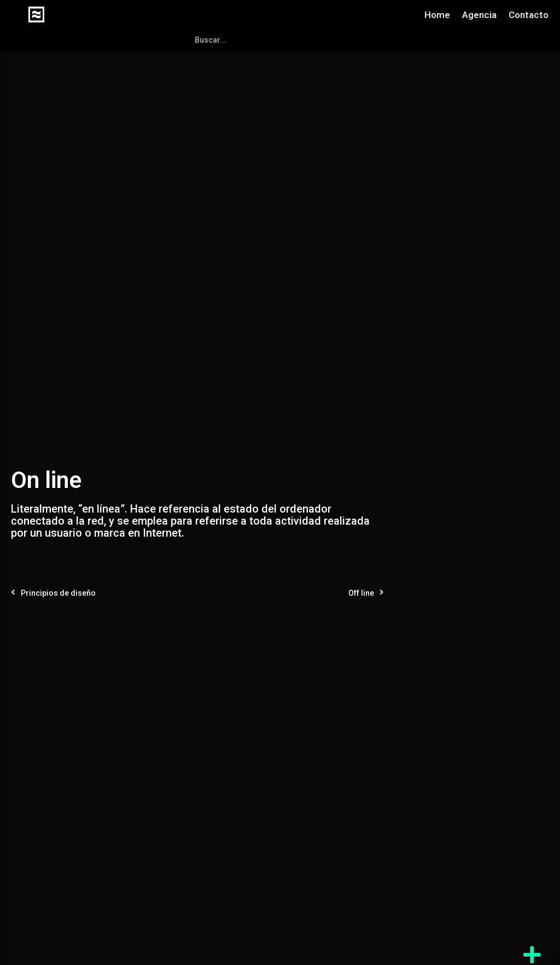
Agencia (479, 15)
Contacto (529, 15)
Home (437, 15)
